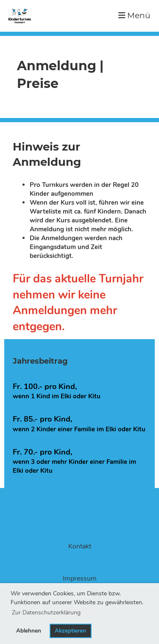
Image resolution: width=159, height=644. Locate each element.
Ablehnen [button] (29, 631)
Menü (134, 15)
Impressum (80, 578)
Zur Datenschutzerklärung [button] (46, 612)
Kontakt (80, 546)
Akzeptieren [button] (70, 631)
